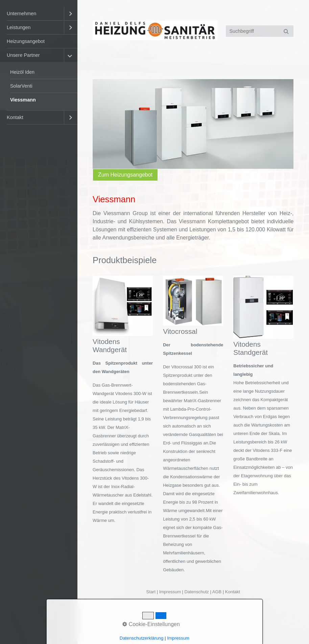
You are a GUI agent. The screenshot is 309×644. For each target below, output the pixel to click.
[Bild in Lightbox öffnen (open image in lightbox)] (123, 306)
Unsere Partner (23, 55)
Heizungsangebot (26, 41)
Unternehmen (21, 14)
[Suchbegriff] (260, 31)
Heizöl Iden (22, 72)
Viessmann (23, 100)
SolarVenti (21, 86)
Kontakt (15, 117)
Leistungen (19, 27)
